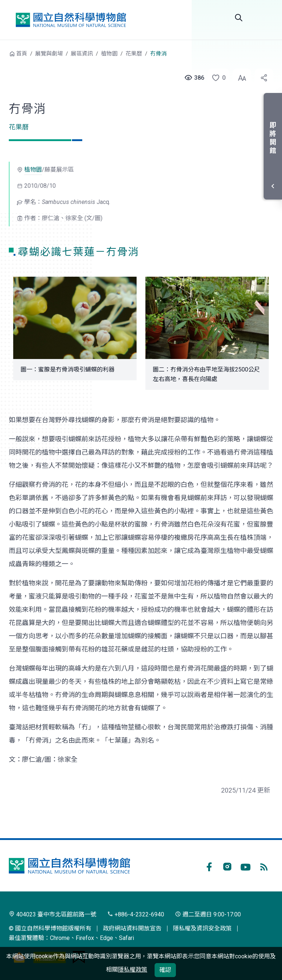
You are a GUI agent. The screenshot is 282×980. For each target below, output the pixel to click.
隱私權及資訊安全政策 (202, 928)
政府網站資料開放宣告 (132, 928)
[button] (216, 78)
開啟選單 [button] (264, 18)
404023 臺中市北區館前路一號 (53, 914)
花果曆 (134, 54)
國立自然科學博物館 (71, 20)
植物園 (109, 54)
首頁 (22, 54)
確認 (165, 970)
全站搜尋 (239, 18)
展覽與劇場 (49, 54)
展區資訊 (82, 54)
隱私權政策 (133, 970)
